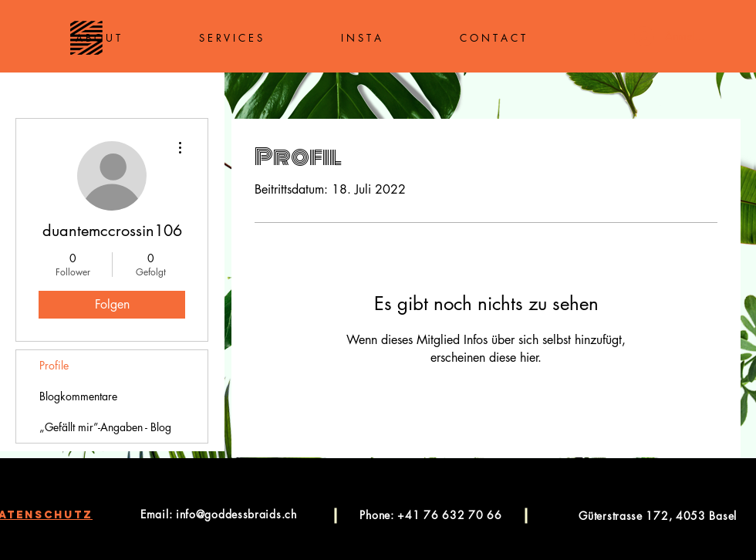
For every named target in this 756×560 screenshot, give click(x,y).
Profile (54, 365)
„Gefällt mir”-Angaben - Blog (105, 427)
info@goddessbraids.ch (236, 514)
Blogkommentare (78, 396)
